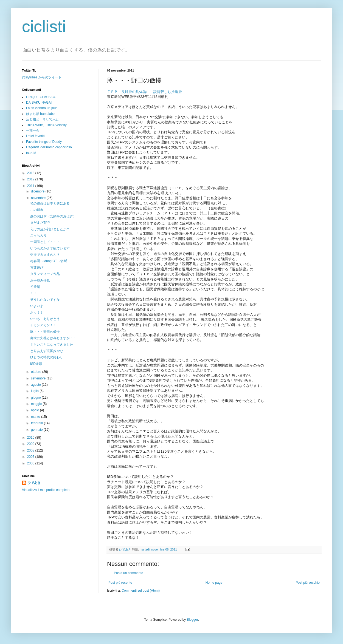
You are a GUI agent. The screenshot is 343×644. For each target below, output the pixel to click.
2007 (31, 457)
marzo (36, 417)
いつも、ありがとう (45, 319)
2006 (31, 463)
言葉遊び (37, 268)
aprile (36, 410)
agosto (36, 385)
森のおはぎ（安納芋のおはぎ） (53, 216)
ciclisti (44, 26)
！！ (33, 293)
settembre (39, 378)
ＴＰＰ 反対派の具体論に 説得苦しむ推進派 (144, 92)
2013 (31, 173)
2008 (31, 450)
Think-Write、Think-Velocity (46, 125)
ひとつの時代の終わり (47, 357)
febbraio (37, 423)
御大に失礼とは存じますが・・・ (55, 338)
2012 (31, 179)
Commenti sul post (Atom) (141, 591)
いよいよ (37, 306)
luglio (35, 391)
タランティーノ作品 (45, 274)
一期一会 (33, 130)
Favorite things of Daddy (44, 142)
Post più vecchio (308, 583)
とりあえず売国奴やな (47, 351)
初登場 (35, 287)
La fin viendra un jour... (43, 108)
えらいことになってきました (52, 345)
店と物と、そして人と (43, 119)
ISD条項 (36, 364)
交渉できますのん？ (45, 255)
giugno (36, 398)
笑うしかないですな (45, 300)
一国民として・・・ (45, 242)
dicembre (38, 191)
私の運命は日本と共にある (50, 203)
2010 (31, 438)
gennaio (37, 430)
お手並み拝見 (40, 280)
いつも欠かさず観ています (50, 248)
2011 (31, 186)
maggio (37, 404)
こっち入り (38, 236)
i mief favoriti (35, 136)
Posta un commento (129, 573)
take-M (31, 153)
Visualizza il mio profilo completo (46, 490)
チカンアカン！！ (43, 325)
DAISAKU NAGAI (39, 103)
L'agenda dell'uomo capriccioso (49, 147)
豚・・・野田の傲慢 (45, 332)
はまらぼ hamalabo (40, 114)
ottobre (37, 372)
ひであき (126, 549)
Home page (214, 583)
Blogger (192, 620)
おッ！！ (37, 313)
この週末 (37, 210)
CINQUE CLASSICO (41, 97)
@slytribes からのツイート (42, 77)
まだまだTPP (40, 223)
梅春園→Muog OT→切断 (49, 261)
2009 (31, 444)
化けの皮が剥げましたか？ (50, 229)
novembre (39, 198)
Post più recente (120, 583)
